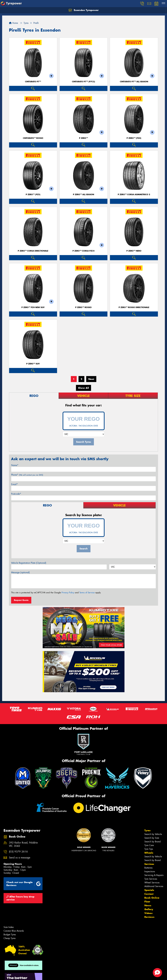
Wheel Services (152, 883)
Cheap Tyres (10, 938)
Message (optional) (20, 572)
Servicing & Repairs (154, 875)
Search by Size (152, 838)
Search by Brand (152, 842)
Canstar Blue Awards (14, 931)
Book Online (152, 898)
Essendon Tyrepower (84, 10)
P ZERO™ (83, 138)
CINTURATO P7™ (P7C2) (83, 82)
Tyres (147, 830)
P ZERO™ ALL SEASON (83, 195)
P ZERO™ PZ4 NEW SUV (33, 307)
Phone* (27, 475)
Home (13, 23)
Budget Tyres (10, 935)
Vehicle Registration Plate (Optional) (29, 563)
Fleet (147, 902)
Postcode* (16, 494)
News (148, 905)
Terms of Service (87, 593)
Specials (149, 890)
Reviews (149, 917)
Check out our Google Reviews (24, 884)
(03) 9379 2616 (18, 852)
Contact (149, 894)
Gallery (149, 909)
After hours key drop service (20, 898)
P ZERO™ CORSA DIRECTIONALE (33, 251)
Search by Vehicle (153, 834)
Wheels (149, 853)
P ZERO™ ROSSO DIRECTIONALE (134, 307)
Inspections (150, 871)
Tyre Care (149, 845)
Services (149, 864)
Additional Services (154, 886)
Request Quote (21, 600)
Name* (15, 465)
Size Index (9, 927)
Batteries (148, 868)
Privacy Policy (68, 593)
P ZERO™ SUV (33, 364)
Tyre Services (151, 879)
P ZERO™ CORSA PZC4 (83, 251)
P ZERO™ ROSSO (83, 307)
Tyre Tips (149, 849)
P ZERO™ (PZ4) (134, 138)
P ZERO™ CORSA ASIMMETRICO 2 (134, 195)
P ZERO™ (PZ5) (33, 195)
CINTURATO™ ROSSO (33, 138)
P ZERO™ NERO (134, 251)
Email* (14, 484)
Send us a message (20, 858)
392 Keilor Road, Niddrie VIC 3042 (23, 844)
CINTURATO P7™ (33, 82)
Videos (148, 913)
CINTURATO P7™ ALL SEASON (134, 82)
